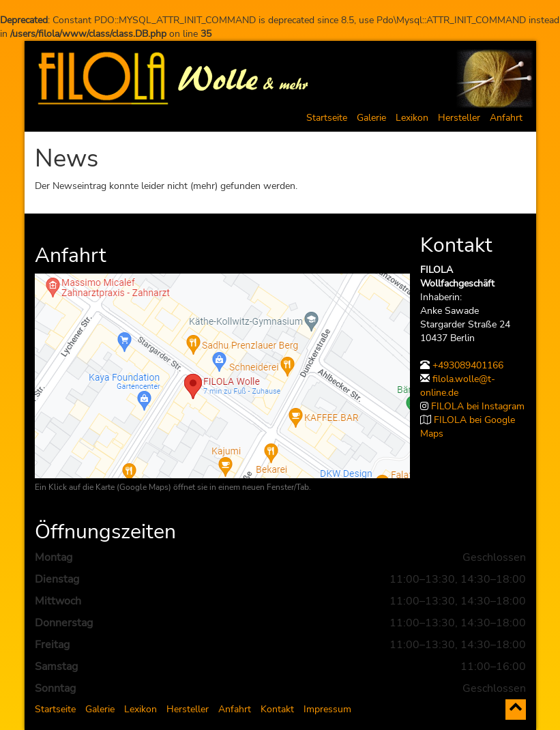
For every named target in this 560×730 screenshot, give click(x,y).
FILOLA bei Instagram (478, 406)
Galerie (371, 118)
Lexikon (412, 118)
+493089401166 (468, 365)
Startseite (327, 118)
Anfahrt (506, 118)
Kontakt (277, 709)
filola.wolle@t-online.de (458, 386)
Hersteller (459, 118)
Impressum (327, 709)
